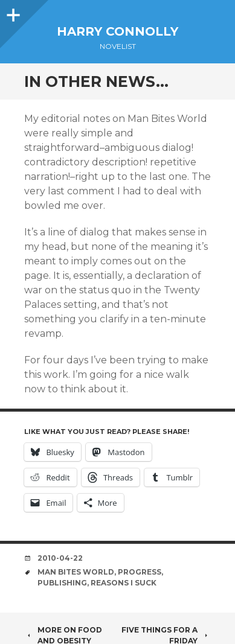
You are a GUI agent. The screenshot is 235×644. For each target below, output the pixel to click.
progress (140, 572)
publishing (62, 583)
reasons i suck (124, 583)
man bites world (76, 572)
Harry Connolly (117, 31)
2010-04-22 (60, 558)
